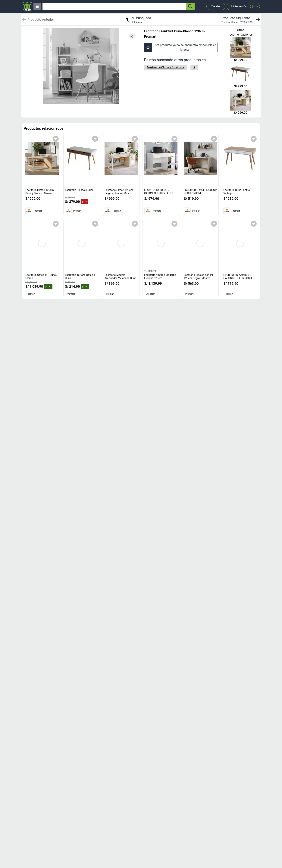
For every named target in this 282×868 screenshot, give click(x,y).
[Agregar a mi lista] (56, 139)
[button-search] (190, 6)
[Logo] (27, 6)
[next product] (241, 20)
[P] (194, 67)
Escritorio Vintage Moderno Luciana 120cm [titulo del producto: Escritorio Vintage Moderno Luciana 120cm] (160, 277)
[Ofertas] (114, 6)
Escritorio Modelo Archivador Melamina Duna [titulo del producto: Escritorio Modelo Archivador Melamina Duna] (120, 277)
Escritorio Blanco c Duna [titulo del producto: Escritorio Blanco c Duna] (79, 190)
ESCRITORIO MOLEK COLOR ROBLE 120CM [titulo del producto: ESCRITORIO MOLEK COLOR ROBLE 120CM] (200, 192)
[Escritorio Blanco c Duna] (241, 76)
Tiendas (216, 6)
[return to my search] (138, 20)
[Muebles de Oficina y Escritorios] (166, 67)
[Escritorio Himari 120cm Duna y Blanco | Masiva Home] (241, 50)
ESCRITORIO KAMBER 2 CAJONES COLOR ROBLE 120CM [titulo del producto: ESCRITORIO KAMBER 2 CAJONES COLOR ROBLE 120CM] (239, 278)
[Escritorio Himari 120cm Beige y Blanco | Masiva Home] (241, 103)
